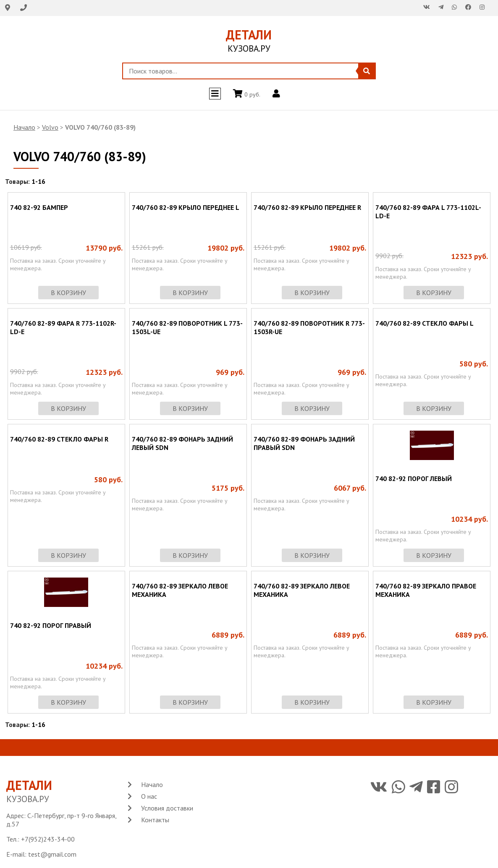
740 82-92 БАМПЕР (39, 207)
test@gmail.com (52, 854)
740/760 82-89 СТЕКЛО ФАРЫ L (425, 323)
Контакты (155, 820)
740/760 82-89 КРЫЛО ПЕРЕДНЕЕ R (307, 207)
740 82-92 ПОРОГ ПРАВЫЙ (51, 625)
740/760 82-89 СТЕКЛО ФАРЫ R (59, 439)
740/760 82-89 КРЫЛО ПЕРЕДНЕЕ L (186, 207)
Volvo (50, 127)
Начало (24, 127)
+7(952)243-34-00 (48, 839)
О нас (149, 796)
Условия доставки (167, 808)
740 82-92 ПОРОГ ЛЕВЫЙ (414, 478)
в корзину (68, 293)
